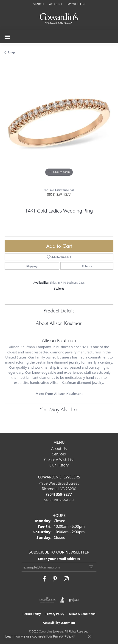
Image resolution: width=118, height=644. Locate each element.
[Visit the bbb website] (62, 600)
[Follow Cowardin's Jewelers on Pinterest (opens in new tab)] (55, 579)
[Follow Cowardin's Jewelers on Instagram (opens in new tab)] (66, 579)
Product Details (59, 310)
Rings (12, 52)
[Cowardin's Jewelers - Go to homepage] (59, 19)
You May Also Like (59, 409)
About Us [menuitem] (59, 449)
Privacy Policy (55, 614)
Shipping (32, 266)
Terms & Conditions (82, 614)
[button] (38, 4)
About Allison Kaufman (59, 323)
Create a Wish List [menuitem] (59, 460)
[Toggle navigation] (7, 37)
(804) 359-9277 (59, 194)
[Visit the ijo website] (74, 600)
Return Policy (32, 614)
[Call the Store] (59, 494)
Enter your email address (59, 559)
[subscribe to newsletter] (91, 567)
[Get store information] (59, 500)
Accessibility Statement (59, 623)
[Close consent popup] (89, 637)
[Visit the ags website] (47, 600)
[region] (59, 123)
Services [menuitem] (59, 454)
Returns (87, 266)
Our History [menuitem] (59, 465)
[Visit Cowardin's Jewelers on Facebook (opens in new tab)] (44, 579)
